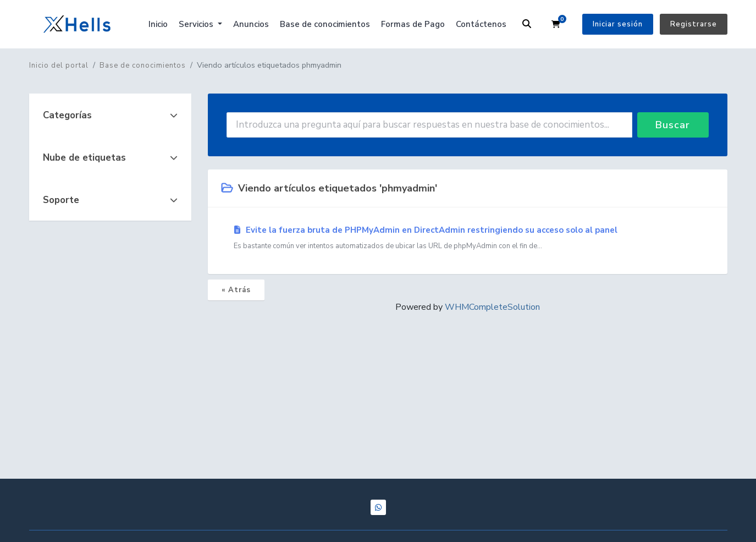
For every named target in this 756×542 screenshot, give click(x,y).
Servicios (197, 24)
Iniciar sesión (618, 24)
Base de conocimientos (325, 24)
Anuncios (251, 24)
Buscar (673, 125)
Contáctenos (481, 24)
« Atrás (236, 290)
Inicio (158, 24)
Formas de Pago (413, 24)
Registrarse (694, 24)
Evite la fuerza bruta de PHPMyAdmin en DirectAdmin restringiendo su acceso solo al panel (468, 238)
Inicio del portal (59, 65)
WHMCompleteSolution (492, 307)
